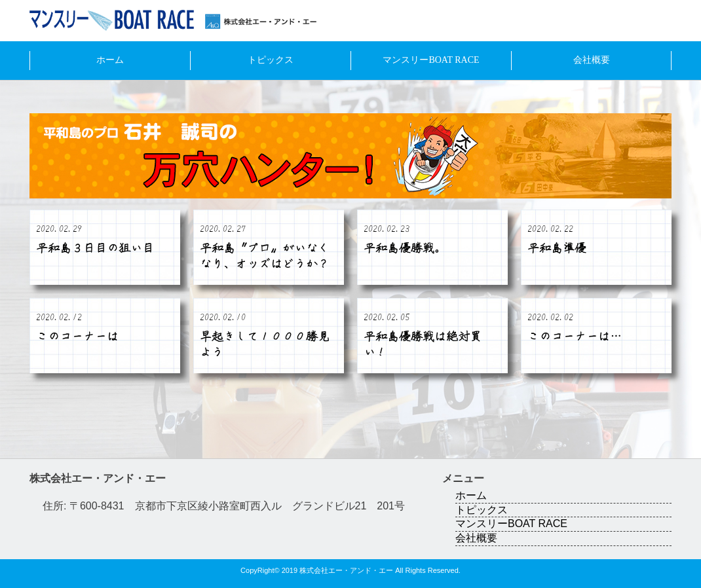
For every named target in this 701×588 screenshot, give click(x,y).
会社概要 (592, 60)
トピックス (271, 60)
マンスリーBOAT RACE (431, 60)
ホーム (110, 60)
